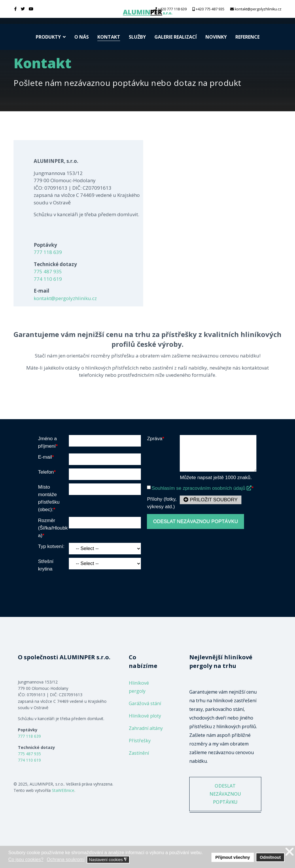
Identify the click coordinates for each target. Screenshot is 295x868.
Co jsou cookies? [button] (26, 859)
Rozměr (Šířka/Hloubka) (53, 528)
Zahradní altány (146, 728)
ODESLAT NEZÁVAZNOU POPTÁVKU (195, 521)
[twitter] (23, 9)
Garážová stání (145, 703)
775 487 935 (48, 271)
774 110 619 (48, 279)
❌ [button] (290, 852)
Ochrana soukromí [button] (66, 859)
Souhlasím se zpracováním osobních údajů (202, 488)
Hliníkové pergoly (139, 687)
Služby (137, 37)
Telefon (47, 472)
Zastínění (139, 753)
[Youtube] (31, 9)
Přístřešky (140, 741)
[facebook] (15, 9)
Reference (247, 37)
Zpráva (156, 439)
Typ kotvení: (51, 546)
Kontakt (109, 37)
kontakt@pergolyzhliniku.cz (258, 9)
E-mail (46, 457)
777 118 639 (48, 252)
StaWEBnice (63, 790)
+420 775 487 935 (210, 9)
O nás (82, 37)
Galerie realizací (176, 37)
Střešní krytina (46, 565)
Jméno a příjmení (48, 442)
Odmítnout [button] (270, 857)
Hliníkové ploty (145, 716)
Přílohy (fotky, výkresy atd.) (162, 503)
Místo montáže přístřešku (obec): (49, 498)
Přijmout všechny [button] (233, 857)
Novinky (216, 37)
